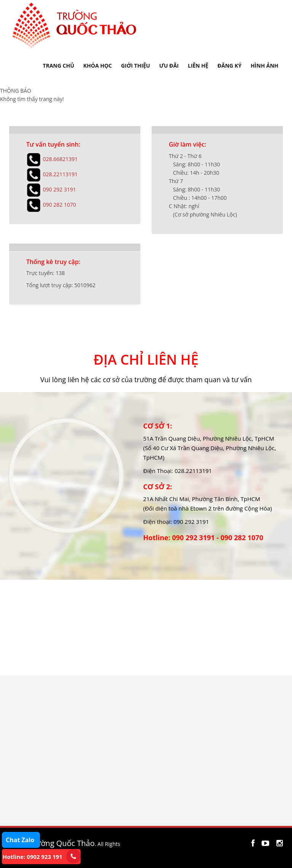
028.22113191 (60, 174)
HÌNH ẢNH (264, 66)
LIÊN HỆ (198, 66)
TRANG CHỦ (59, 66)
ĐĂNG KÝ (229, 66)
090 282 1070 (60, 204)
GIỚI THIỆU (135, 66)
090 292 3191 (60, 189)
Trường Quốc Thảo (62, 843)
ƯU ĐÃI (169, 66)
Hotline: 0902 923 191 (33, 857)
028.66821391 (60, 159)
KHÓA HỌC (98, 66)
